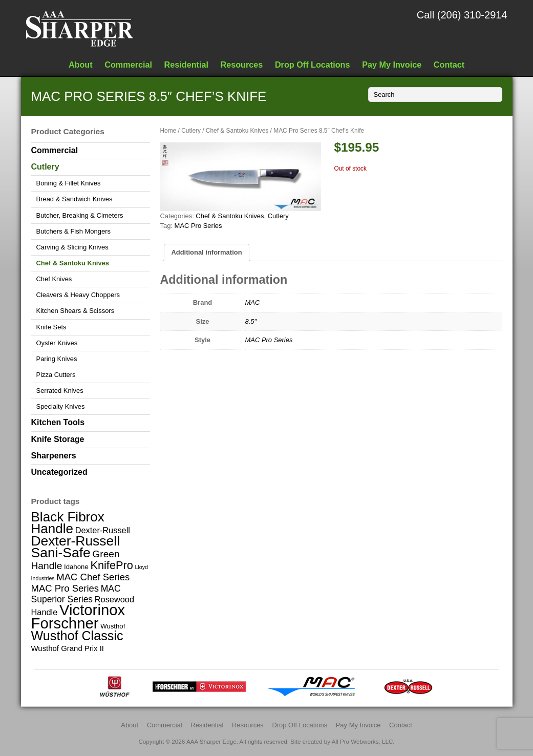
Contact (449, 65)
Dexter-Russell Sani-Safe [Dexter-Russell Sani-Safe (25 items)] (76, 547)
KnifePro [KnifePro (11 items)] (111, 565)
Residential (186, 65)
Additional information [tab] (206, 252)
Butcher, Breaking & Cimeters (80, 215)
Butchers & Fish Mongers (73, 231)
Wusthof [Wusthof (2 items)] (113, 626)
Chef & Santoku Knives (237, 131)
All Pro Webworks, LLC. (363, 741)
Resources (242, 65)
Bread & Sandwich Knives (74, 199)
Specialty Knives (61, 406)
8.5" (251, 321)
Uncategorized (59, 472)
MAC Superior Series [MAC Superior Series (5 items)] (76, 594)
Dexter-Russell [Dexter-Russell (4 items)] (103, 530)
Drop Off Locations (313, 65)
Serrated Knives (60, 391)
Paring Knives (57, 359)
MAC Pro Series (198, 226)
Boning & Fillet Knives (69, 183)
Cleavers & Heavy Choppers (78, 295)
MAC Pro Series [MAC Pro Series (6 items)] (65, 588)
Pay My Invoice (392, 65)
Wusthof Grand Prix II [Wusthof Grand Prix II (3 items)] (68, 648)
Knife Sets (51, 327)
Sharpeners (54, 456)
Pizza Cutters (56, 375)
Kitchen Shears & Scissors (76, 311)
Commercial (128, 65)
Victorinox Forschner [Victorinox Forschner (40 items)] (78, 616)
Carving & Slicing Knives (72, 247)
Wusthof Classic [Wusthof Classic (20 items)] (77, 636)
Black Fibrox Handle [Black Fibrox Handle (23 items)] (68, 523)
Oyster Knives (57, 343)
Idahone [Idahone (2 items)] (76, 567)
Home (168, 131)
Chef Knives (54, 279)
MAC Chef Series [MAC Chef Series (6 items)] (93, 577)
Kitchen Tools (58, 422)
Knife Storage (58, 439)
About (81, 65)
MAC (253, 302)
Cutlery (191, 131)
